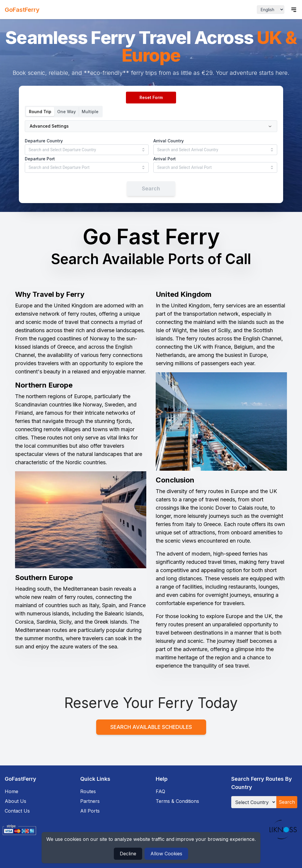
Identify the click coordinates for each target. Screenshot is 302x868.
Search (287, 802)
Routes (88, 791)
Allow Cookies (166, 854)
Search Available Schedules (151, 727)
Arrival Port (165, 159)
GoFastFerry (22, 10)
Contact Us (17, 811)
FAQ (160, 791)
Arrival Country (169, 141)
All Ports (90, 811)
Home (12, 791)
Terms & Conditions (177, 801)
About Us (15, 801)
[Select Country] (254, 802)
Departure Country (44, 141)
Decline (128, 854)
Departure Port (40, 159)
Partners (90, 801)
